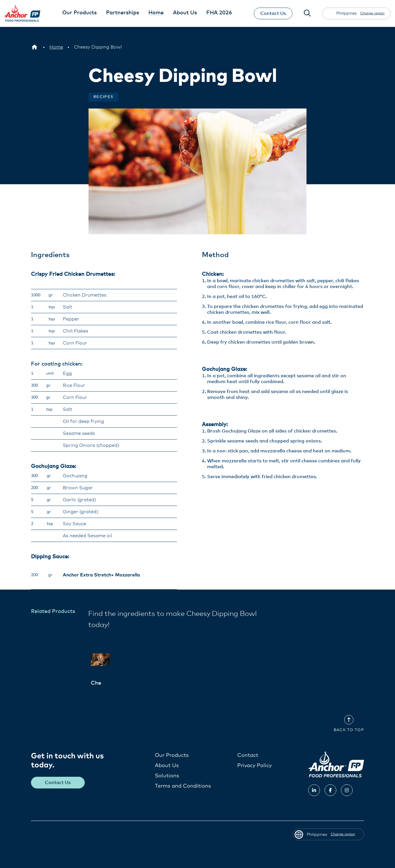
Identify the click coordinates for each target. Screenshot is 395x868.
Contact (248, 755)
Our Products (172, 755)
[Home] (56, 47)
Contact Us (273, 13)
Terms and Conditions (183, 786)
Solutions (167, 776)
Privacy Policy (254, 765)
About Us (167, 765)
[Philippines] (34, 47)
